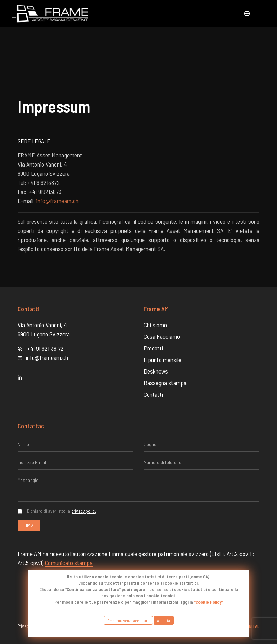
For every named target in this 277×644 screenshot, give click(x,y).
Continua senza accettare (128, 620)
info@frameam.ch (57, 201)
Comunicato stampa (69, 563)
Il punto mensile (163, 360)
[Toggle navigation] (263, 14)
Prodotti (153, 348)
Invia (29, 525)
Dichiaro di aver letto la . (62, 511)
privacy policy (84, 511)
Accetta (164, 620)
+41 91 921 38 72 (45, 348)
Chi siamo (155, 325)
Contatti (153, 394)
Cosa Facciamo (162, 336)
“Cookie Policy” (209, 602)
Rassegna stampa (165, 383)
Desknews (156, 371)
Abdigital (250, 626)
